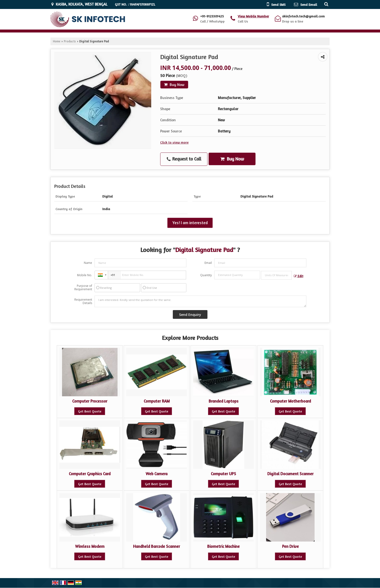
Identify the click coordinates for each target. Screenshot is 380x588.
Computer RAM (157, 401)
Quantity (206, 275)
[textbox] (276, 275)
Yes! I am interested (190, 223)
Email (208, 263)
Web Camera (157, 474)
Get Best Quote (90, 411)
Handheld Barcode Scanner (157, 546)
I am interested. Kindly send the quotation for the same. (200, 301)
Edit (298, 276)
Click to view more (174, 142)
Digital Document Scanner (290, 474)
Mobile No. (85, 275)
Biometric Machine (223, 546)
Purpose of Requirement (83, 288)
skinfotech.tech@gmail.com (303, 16)
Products (70, 41)
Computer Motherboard (290, 401)
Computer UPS (223, 474)
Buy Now (174, 85)
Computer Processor (90, 401)
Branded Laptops (224, 401)
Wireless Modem (90, 546)
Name (88, 263)
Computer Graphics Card (90, 474)
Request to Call (184, 159)
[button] (253, 16)
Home (57, 41)
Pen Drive (290, 546)
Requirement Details (83, 301)
